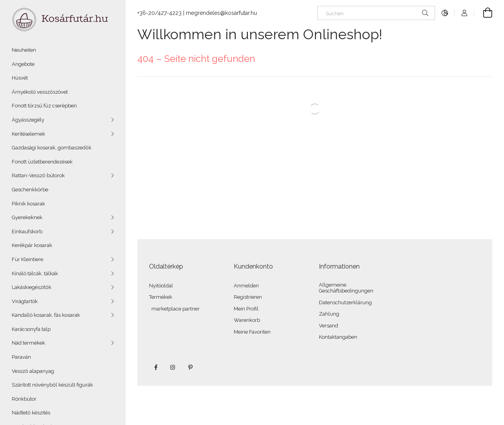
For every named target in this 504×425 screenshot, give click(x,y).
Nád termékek (28, 343)
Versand (328, 326)
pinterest (190, 367)
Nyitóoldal (161, 286)
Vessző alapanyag (33, 371)
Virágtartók (25, 301)
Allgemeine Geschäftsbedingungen (346, 288)
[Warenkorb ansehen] (483, 13)
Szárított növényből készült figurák (52, 385)
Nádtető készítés (31, 413)
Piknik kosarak (28, 204)
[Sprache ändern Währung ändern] (445, 13)
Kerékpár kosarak (32, 245)
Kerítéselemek (28, 134)
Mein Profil (246, 309)
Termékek (161, 297)
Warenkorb (247, 320)
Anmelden (246, 286)
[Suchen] (376, 13)
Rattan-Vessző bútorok (38, 175)
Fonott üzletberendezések (42, 162)
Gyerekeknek (27, 217)
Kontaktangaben (338, 337)
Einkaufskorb (27, 232)
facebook (156, 367)
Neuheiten (24, 50)
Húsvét (20, 78)
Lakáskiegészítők (32, 287)
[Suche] (425, 13)
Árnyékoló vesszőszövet (40, 92)
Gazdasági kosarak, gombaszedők (52, 148)
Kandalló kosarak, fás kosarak (46, 315)
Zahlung (329, 314)
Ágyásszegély (28, 120)
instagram (173, 367)
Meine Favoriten (252, 332)
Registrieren (248, 297)
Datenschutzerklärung (345, 302)
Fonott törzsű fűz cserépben (44, 106)
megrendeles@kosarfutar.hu (221, 13)
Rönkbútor (24, 399)
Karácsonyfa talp (31, 329)
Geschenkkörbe (30, 190)
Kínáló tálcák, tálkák (35, 273)
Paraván (21, 357)
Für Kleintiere (27, 259)
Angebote (23, 64)
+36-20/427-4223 (159, 13)
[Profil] (464, 13)
